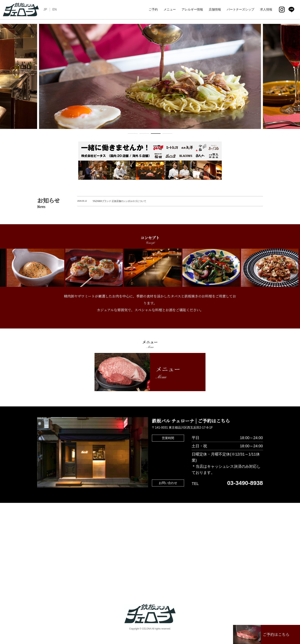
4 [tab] (167, 134)
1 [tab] (133, 134)
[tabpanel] (150, 76)
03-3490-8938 (245, 483)
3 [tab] (156, 134)
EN (55, 9)
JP (45, 9)
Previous (3, 80)
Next (297, 80)
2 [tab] (144, 134)
